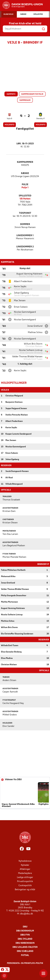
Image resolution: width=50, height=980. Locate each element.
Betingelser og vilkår (25, 889)
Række (25, 173)
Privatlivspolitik (25, 881)
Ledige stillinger (25, 877)
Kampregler (25, 100)
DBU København (25, 943)
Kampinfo (11, 94)
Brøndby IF (41, 119)
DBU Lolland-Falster (25, 947)
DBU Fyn (25, 935)
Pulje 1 (25, 188)
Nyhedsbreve (25, 861)
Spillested (25, 196)
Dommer (25, 224)
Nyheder (25, 865)
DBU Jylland (25, 939)
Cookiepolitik (25, 885)
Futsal (25, 955)
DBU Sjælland (25, 951)
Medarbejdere (25, 873)
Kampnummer (25, 162)
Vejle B (9, 119)
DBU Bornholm (25, 931)
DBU (25, 927)
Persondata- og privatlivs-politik (25, 963)
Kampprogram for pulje (32, 94)
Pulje (25, 185)
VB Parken (25, 199)
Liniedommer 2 (25, 247)
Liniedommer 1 (25, 236)
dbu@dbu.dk (27, 914)
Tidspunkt (25, 213)
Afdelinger (25, 869)
